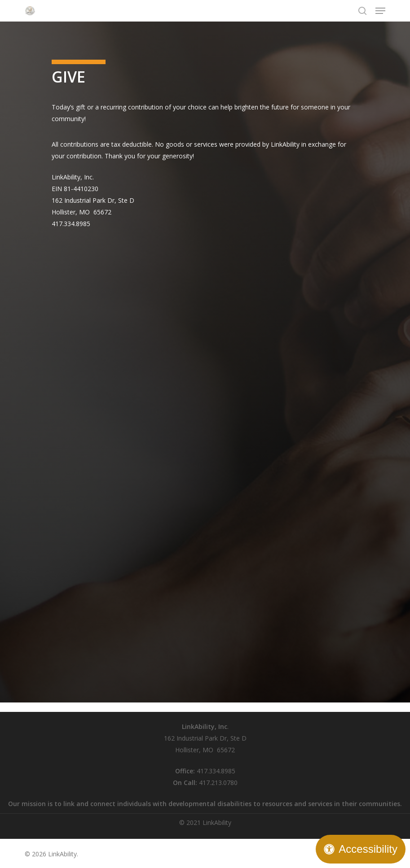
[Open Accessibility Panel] (361, 849)
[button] (380, 11)
